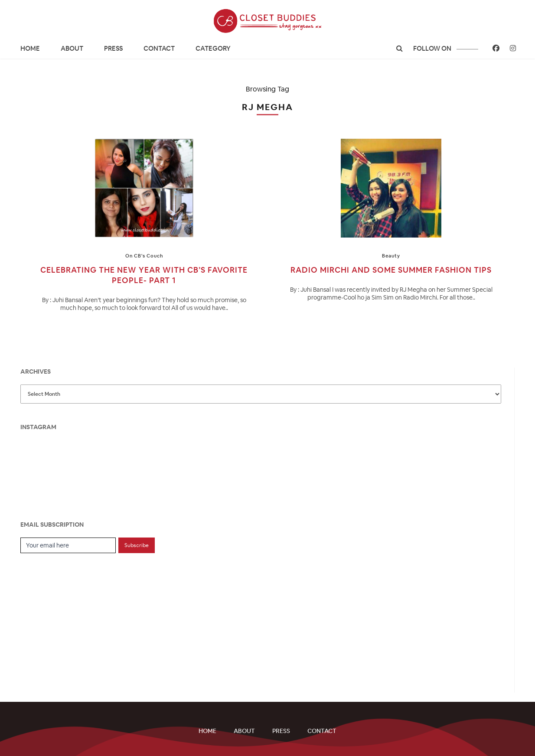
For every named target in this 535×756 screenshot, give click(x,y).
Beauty (391, 256)
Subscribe (137, 545)
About (72, 48)
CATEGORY (213, 48)
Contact (159, 48)
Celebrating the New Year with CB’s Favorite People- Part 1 (144, 275)
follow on (446, 48)
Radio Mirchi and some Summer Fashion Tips (391, 270)
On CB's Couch (144, 256)
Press (113, 48)
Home (30, 48)
